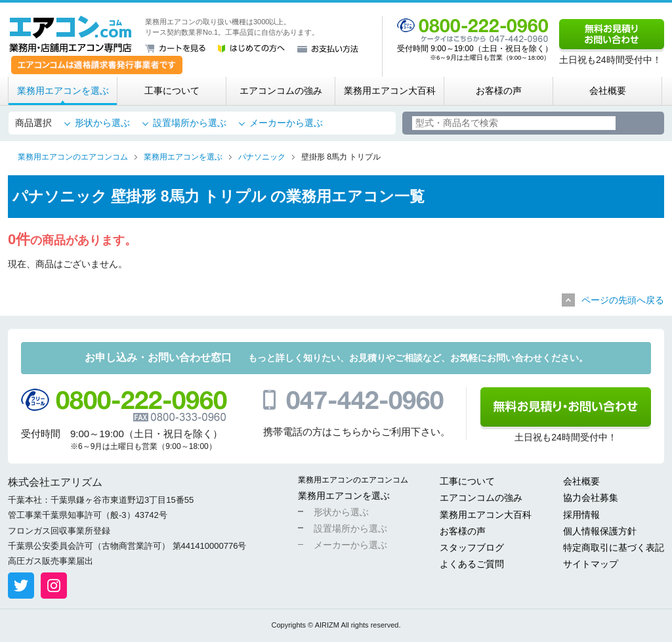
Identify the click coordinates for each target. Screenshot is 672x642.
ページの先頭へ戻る (623, 300)
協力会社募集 (591, 498)
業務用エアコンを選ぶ (63, 91)
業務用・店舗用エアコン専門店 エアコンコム (71, 34)
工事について (172, 91)
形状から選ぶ (102, 123)
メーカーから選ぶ (286, 123)
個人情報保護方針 (600, 531)
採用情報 (581, 515)
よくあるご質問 (472, 564)
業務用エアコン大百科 (390, 91)
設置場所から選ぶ (190, 123)
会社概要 (608, 91)
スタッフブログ (472, 547)
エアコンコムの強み (281, 91)
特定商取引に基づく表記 (614, 547)
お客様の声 (499, 91)
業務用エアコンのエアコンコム (353, 480)
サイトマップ (591, 564)
